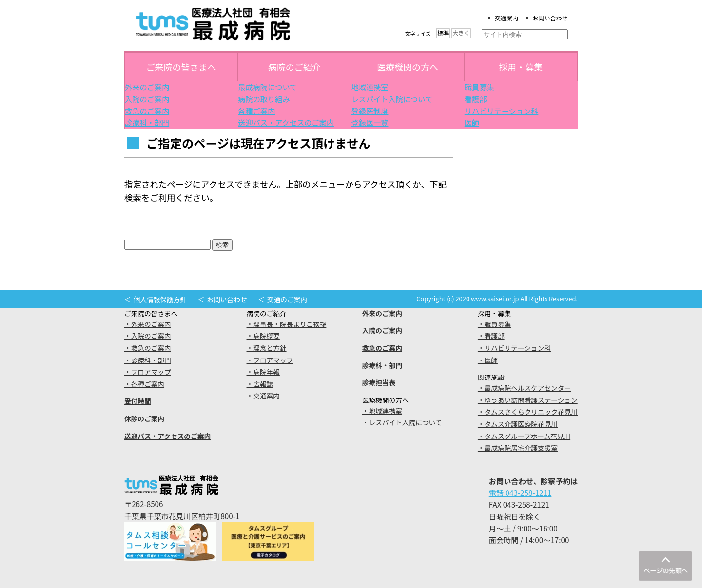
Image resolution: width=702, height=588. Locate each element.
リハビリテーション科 (502, 111)
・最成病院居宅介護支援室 (518, 448)
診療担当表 (379, 382)
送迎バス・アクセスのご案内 (286, 122)
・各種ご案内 (144, 384)
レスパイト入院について (392, 99)
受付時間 (138, 401)
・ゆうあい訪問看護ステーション (528, 400)
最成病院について (267, 87)
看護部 (476, 99)
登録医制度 (370, 111)
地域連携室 (370, 87)
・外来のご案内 (148, 324)
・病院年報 (263, 372)
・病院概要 (263, 336)
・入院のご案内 (148, 336)
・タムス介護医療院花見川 (518, 424)
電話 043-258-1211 (520, 493)
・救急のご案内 (148, 348)
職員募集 (479, 87)
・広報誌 (260, 384)
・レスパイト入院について (402, 422)
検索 (222, 245)
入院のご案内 (147, 99)
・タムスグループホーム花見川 (524, 436)
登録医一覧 (370, 122)
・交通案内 (263, 396)
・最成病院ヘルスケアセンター (524, 388)
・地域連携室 (382, 411)
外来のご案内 (147, 87)
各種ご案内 (256, 111)
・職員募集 (494, 324)
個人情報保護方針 (160, 299)
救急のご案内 (147, 111)
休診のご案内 (144, 418)
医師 (472, 122)
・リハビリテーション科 (514, 348)
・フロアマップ (148, 372)
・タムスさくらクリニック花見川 (528, 412)
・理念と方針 (267, 348)
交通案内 (506, 18)
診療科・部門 (147, 122)
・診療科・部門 (148, 360)
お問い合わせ (550, 18)
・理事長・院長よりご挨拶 (287, 324)
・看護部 (491, 336)
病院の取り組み (264, 99)
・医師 (488, 360)
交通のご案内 (287, 299)
